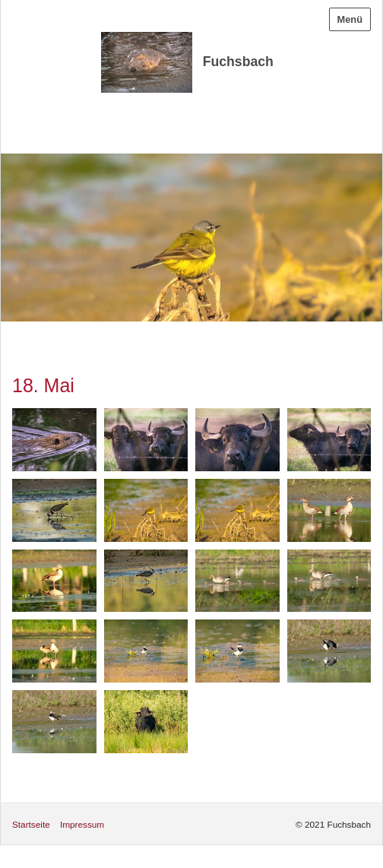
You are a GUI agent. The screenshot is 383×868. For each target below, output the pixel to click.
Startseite (31, 824)
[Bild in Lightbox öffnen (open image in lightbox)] (54, 440)
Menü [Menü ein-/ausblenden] (350, 19)
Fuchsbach (238, 62)
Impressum (82, 824)
